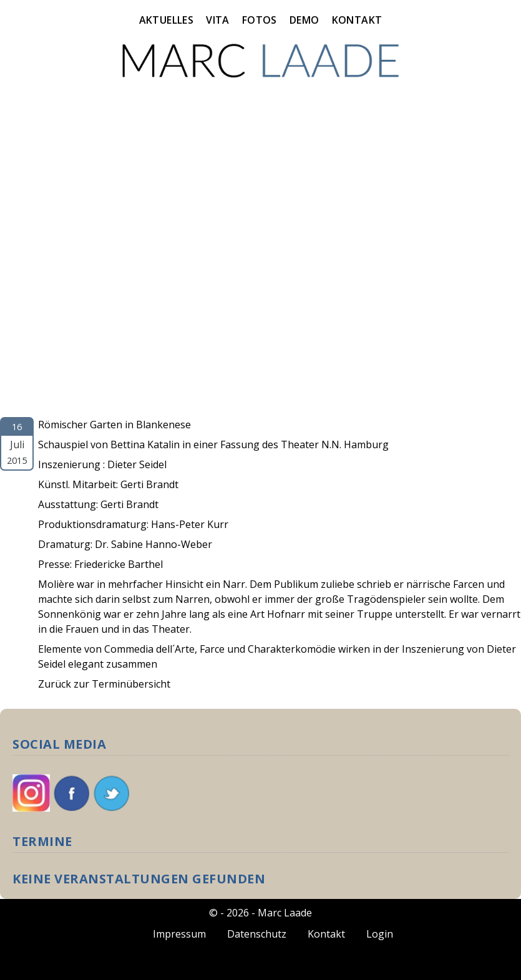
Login (380, 934)
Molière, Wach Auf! (47, 410)
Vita (218, 20)
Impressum (179, 934)
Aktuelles (167, 20)
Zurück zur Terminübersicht (104, 684)
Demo (304, 20)
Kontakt (357, 20)
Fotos (260, 20)
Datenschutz (257, 934)
